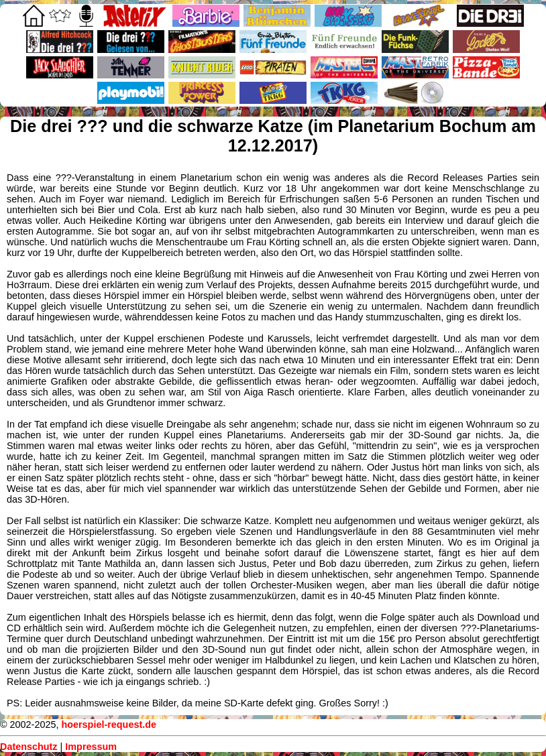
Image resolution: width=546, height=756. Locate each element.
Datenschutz (29, 747)
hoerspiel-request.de (109, 724)
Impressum (91, 747)
